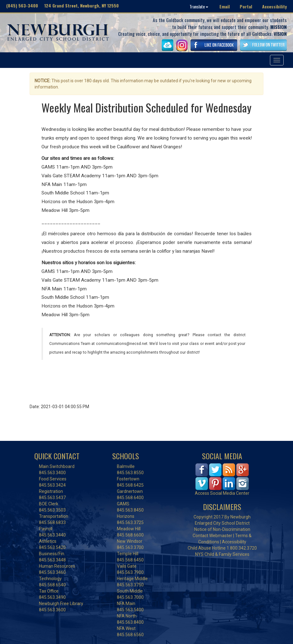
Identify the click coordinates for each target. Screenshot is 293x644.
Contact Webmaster (212, 536)
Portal (246, 6)
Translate (199, 6)
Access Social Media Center (222, 493)
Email (225, 6)
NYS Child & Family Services (222, 554)
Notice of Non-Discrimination (222, 529)
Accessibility (274, 6)
